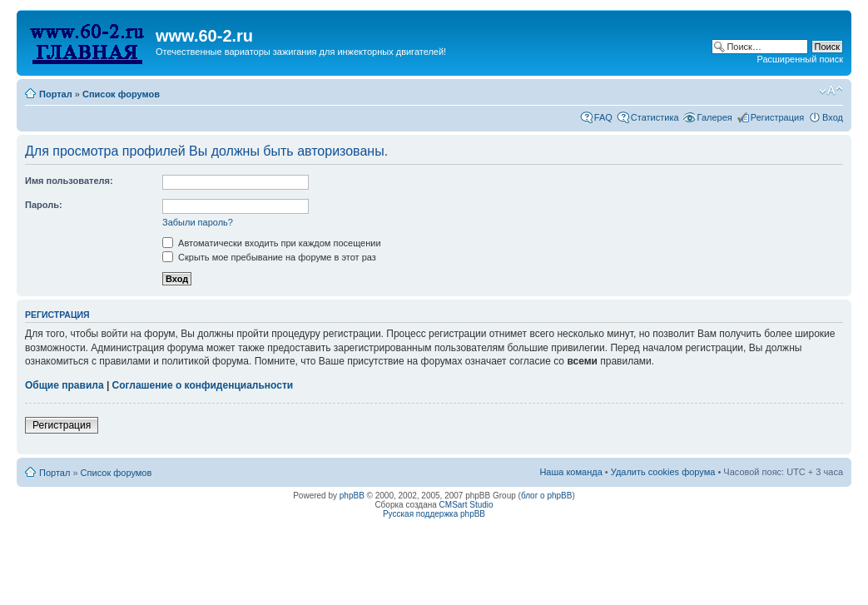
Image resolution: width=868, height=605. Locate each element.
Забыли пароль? (198, 222)
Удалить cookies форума (663, 472)
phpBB (352, 496)
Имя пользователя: (69, 181)
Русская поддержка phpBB (434, 514)
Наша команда (570, 472)
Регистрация (777, 117)
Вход (833, 117)
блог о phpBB (547, 496)
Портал (56, 94)
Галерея (715, 117)
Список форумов (121, 94)
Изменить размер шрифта (831, 91)
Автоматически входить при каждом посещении (272, 243)
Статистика (655, 117)
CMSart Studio (466, 505)
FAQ (603, 117)
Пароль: (44, 205)
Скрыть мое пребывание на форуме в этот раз (269, 257)
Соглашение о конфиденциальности (203, 385)
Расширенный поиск (800, 59)
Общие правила (64, 385)
